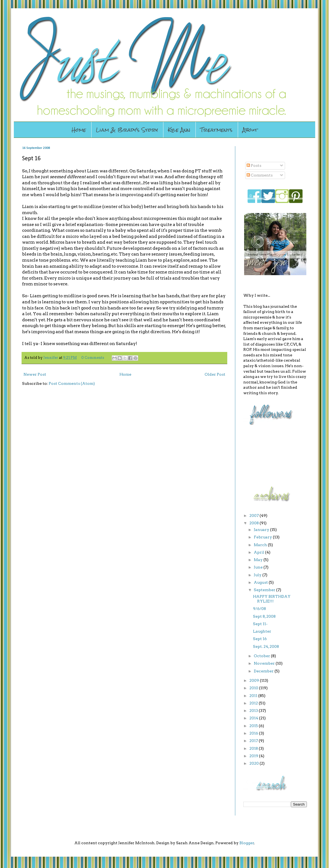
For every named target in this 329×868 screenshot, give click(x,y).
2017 (254, 741)
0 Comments (93, 358)
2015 (254, 726)
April (259, 552)
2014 (254, 718)
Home (79, 130)
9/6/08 (259, 609)
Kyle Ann (179, 130)
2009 (255, 680)
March (261, 545)
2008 (254, 523)
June (259, 567)
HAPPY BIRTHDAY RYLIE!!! (272, 599)
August (261, 582)
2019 (254, 756)
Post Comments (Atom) (72, 383)
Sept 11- (260, 624)
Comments (260, 175)
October (262, 656)
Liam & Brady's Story (127, 130)
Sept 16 (260, 639)
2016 (254, 733)
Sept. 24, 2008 (266, 646)
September (265, 590)
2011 (254, 696)
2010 (254, 688)
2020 (254, 763)
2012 (254, 703)
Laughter (262, 631)
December (264, 671)
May (259, 560)
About (250, 130)
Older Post (215, 374)
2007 (254, 515)
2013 (254, 711)
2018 (254, 748)
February (263, 537)
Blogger (247, 843)
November (265, 663)
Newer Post (35, 374)
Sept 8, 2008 (264, 616)
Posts (254, 165)
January (262, 530)
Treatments (216, 130)
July (258, 575)
